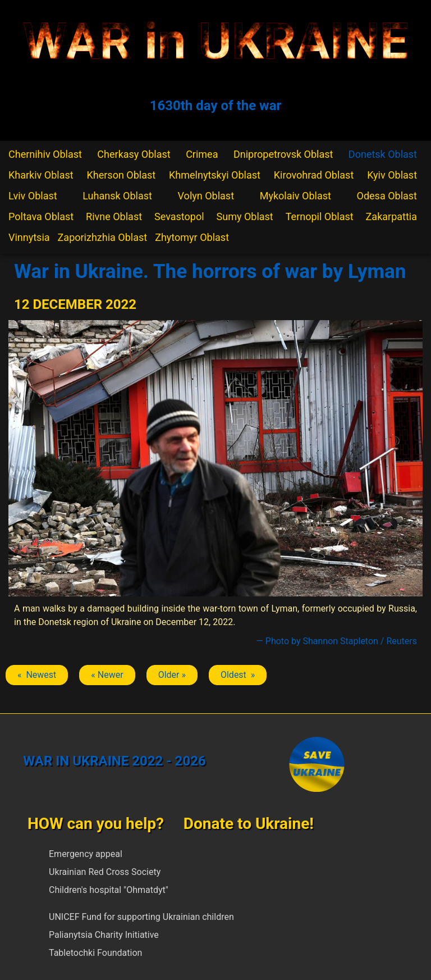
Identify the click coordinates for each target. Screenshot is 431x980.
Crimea (202, 154)
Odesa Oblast (387, 196)
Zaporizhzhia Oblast (103, 237)
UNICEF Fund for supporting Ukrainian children (141, 917)
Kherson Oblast (121, 175)
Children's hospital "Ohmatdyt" (109, 890)
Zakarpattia (391, 216)
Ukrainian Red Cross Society (105, 872)
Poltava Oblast (41, 216)
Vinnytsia (29, 237)
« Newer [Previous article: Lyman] (107, 675)
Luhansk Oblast (117, 196)
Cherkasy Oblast (134, 154)
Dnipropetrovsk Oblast (283, 154)
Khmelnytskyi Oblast (215, 175)
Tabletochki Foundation (95, 953)
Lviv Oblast (33, 196)
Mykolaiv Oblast (295, 196)
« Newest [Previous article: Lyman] (37, 675)
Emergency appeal (86, 854)
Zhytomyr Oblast (192, 237)
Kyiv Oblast (392, 175)
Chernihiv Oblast (45, 154)
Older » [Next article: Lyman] (172, 675)
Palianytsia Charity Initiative (104, 935)
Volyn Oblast (206, 196)
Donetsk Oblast (383, 154)
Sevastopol (179, 216)
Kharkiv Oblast (41, 175)
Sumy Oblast (245, 216)
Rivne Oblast (114, 216)
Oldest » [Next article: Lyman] (238, 675)
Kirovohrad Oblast (314, 175)
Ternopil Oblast (320, 216)
